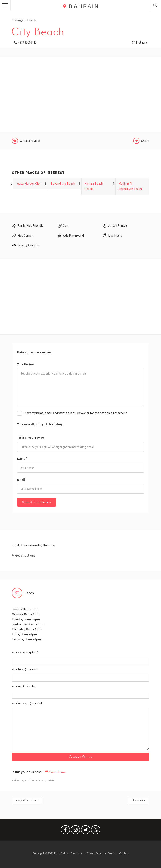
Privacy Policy (95, 853)
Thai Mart (137, 801)
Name (22, 459)
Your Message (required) (80, 726)
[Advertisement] (80, 95)
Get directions (25, 555)
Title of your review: (31, 438)
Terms (111, 853)
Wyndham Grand (28, 801)
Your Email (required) (80, 675)
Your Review (26, 364)
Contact (124, 853)
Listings (18, 20)
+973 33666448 (27, 42)
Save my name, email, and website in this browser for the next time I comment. (76, 413)
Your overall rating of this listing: (40, 424)
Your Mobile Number (80, 692)
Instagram (143, 42)
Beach (32, 20)
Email (22, 479)
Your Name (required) (80, 658)
